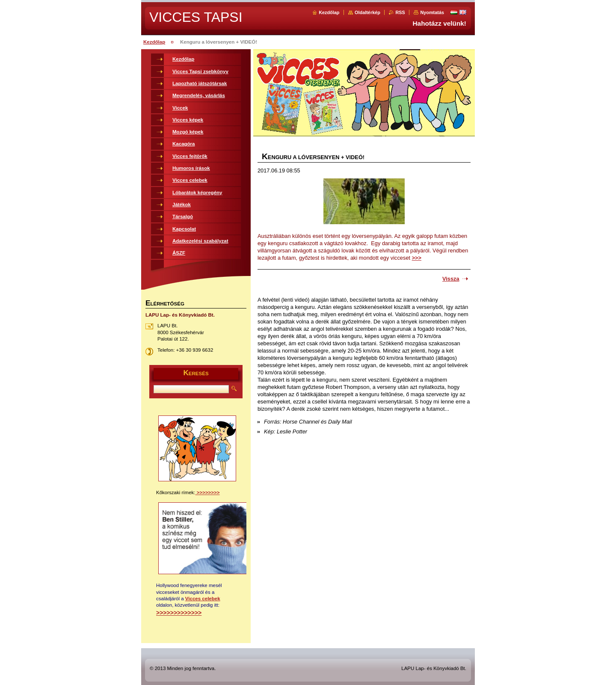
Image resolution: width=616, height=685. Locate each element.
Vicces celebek (203, 599)
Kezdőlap (329, 12)
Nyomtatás (432, 12)
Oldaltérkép (367, 12)
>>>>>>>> (208, 492)
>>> (417, 258)
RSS (400, 12)
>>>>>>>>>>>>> (179, 613)
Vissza (451, 279)
